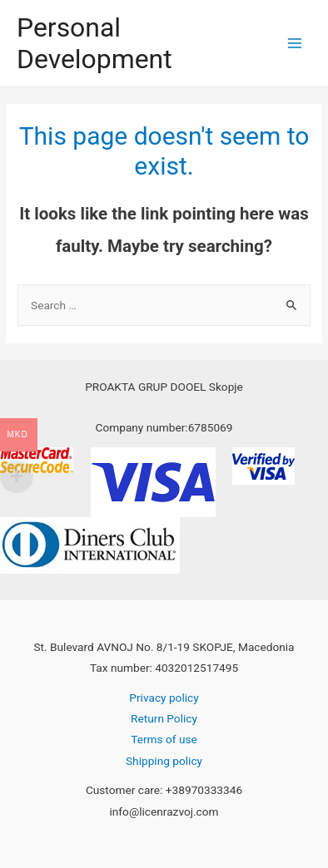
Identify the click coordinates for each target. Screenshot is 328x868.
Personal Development (94, 43)
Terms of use (164, 739)
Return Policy (164, 718)
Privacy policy (164, 698)
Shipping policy (164, 761)
